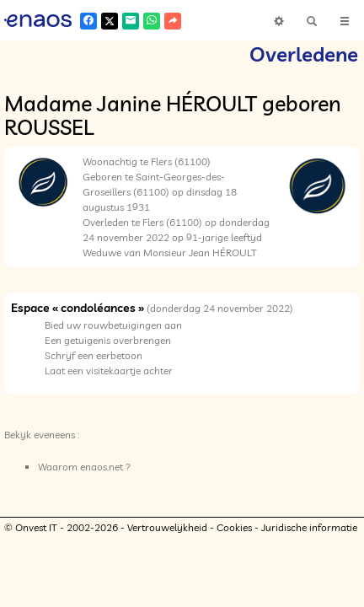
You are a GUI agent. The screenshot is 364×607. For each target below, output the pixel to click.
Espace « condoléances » (78, 308)
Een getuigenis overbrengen (108, 340)
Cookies (234, 527)
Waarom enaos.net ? (84, 467)
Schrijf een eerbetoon (94, 355)
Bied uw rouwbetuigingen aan (113, 325)
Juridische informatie (309, 527)
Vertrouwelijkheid (167, 527)
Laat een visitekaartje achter (109, 371)
